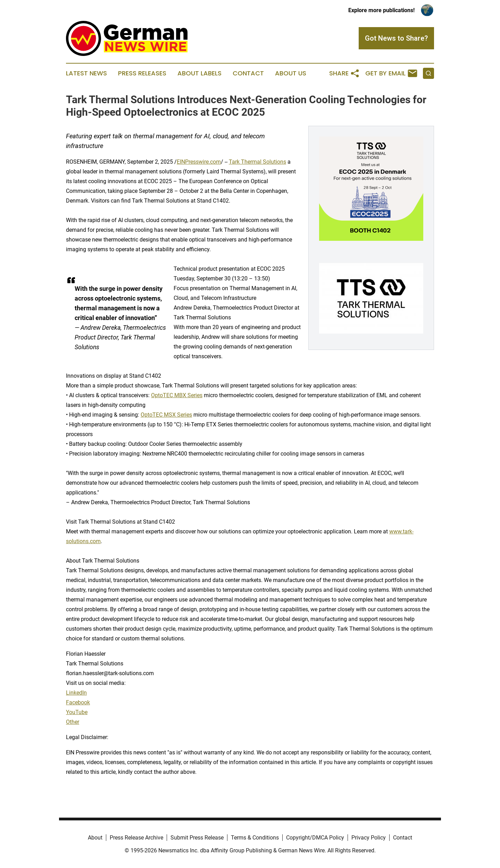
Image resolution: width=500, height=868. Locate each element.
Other (73, 722)
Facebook (78, 702)
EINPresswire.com (199, 162)
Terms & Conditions (255, 838)
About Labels (199, 73)
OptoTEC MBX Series (177, 395)
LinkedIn (76, 693)
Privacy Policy (369, 838)
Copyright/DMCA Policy (315, 838)
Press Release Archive (136, 838)
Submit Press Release (197, 838)
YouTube (77, 712)
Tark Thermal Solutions (257, 162)
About (95, 838)
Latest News (86, 73)
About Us (291, 73)
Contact (248, 73)
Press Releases (142, 73)
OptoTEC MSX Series (166, 415)
